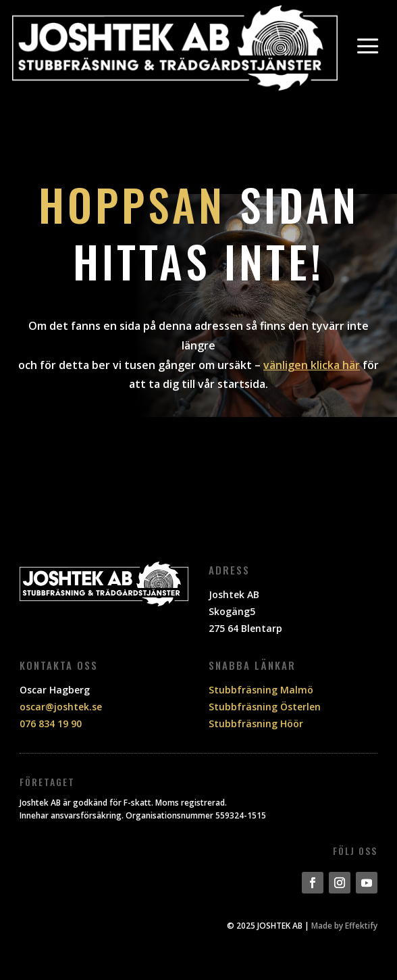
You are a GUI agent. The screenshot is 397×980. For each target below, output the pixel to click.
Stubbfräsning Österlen (265, 707)
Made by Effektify (344, 926)
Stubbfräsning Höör (256, 724)
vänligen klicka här (312, 365)
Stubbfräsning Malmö (261, 690)
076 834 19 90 (51, 724)
